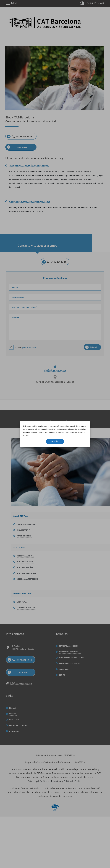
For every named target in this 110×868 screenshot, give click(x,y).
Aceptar (55, 441)
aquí (58, 429)
